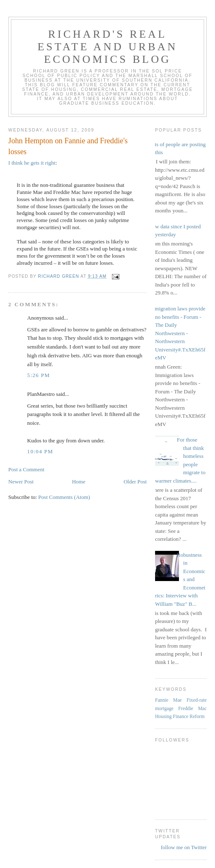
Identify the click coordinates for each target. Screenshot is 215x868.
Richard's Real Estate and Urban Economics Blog (108, 47)
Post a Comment (26, 469)
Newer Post (21, 482)
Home (79, 482)
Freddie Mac (192, 709)
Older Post (135, 482)
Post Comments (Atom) (64, 497)
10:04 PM (40, 451)
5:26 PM (39, 375)
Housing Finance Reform (180, 717)
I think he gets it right (32, 163)
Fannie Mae (168, 700)
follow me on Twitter (184, 847)
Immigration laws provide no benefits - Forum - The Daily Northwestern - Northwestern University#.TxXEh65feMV (177, 333)
